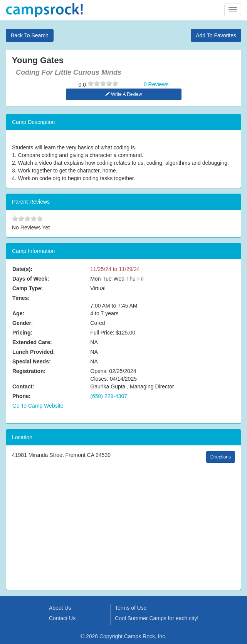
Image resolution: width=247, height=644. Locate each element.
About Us (60, 608)
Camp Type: (28, 288)
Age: (18, 313)
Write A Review (124, 94)
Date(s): (22, 269)
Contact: (23, 386)
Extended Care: (32, 342)
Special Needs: (32, 361)
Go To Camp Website (38, 406)
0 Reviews (156, 84)
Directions (221, 457)
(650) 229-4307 (109, 396)
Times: (21, 298)
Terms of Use (131, 608)
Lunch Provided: (34, 352)
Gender (22, 323)
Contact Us (62, 618)
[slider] (103, 84)
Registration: (29, 371)
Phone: (21, 396)
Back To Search (30, 35)
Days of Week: (31, 279)
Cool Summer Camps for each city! (157, 618)
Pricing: (22, 333)
